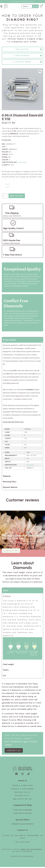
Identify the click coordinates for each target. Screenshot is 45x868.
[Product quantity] (5, 197)
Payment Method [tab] (10, 488)
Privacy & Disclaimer (23, 790)
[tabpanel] (22, 409)
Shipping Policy (23, 793)
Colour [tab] (6, 591)
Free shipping (12, 214)
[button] (2, 6)
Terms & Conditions (23, 787)
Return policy (22, 797)
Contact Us (23, 831)
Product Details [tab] (9, 341)
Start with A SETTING (23, 814)
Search (35, 6)
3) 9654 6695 (28, 1)
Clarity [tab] (6, 671)
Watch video (8, 187)
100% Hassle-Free (12, 241)
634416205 (22, 163)
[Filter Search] (30, 6)
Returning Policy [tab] (10, 483)
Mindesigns (28, 857)
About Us (23, 781)
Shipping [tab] (7, 477)
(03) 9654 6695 (23, 843)
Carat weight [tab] (8, 665)
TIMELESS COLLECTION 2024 (22, 825)
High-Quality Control (13, 229)
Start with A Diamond (23, 811)
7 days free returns (12, 256)
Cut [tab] (4, 677)
